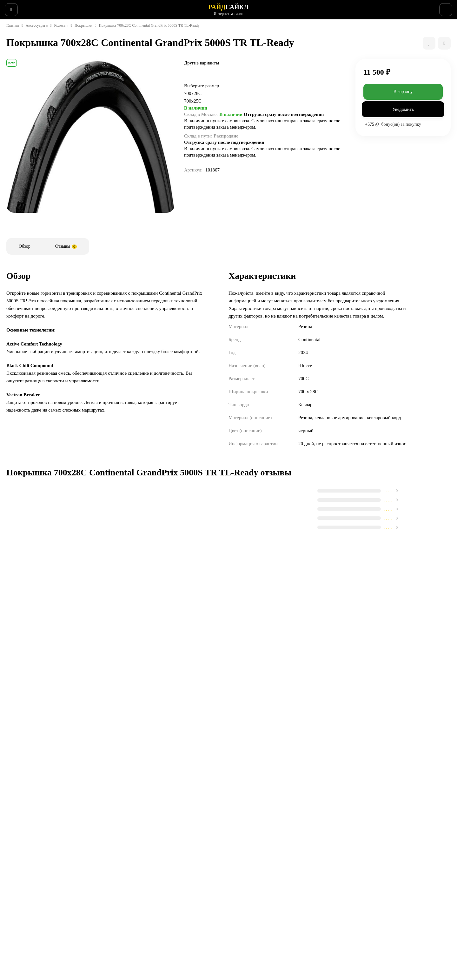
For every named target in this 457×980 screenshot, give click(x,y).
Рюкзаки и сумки (252, 925)
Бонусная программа (183, 933)
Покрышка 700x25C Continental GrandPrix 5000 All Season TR (308, 681)
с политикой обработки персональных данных (301, 812)
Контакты (171, 917)
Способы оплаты (179, 892)
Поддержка (122, 8)
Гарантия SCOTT (326, 868)
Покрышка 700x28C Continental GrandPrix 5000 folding (195, 681)
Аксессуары (39, 49)
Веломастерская (24, 8)
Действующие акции (182, 941)
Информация (63, 8)
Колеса (66, 49)
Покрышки (91, 49)
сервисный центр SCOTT (66, 868)
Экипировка (248, 909)
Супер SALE (247, 868)
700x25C (227, 139)
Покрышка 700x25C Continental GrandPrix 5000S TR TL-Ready (83, 681)
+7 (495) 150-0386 (426, 8)
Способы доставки (180, 884)
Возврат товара (178, 900)
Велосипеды (248, 876)
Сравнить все (159, 648)
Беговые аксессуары (256, 950)
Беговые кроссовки (255, 933)
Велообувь (246, 917)
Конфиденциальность (184, 925)
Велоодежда (248, 900)
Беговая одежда (252, 941)
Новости (94, 8)
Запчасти (245, 892)
